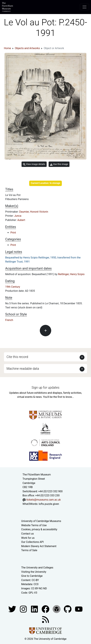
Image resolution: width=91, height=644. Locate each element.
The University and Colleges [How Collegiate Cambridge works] (37, 568)
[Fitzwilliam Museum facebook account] (35, 609)
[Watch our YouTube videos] (79, 609)
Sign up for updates (45, 388)
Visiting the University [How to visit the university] (34, 572)
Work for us (28, 538)
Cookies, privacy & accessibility (39, 529)
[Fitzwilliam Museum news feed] (45, 619)
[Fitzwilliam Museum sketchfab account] (57, 609)
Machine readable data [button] (23, 369)
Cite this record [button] (17, 357)
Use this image (59, 164)
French (9, 320)
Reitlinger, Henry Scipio (71, 274)
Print (13, 233)
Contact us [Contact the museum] (27, 534)
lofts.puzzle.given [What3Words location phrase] (49, 504)
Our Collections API (32, 542)
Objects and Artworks (27, 48)
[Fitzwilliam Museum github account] (68, 609)
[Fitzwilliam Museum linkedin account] (46, 609)
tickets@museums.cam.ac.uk (44, 500)
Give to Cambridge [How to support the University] (32, 576)
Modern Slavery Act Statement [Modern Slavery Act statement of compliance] (39, 546)
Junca (18, 216)
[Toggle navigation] (84, 7)
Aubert (21, 220)
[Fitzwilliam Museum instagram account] (24, 609)
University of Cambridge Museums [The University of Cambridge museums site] (41, 521)
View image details (34, 164)
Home (7, 48)
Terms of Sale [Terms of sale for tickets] (29, 550)
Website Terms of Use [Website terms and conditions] (34, 525)
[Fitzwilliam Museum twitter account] (13, 609)
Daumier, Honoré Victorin (34, 212)
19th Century (13, 287)
